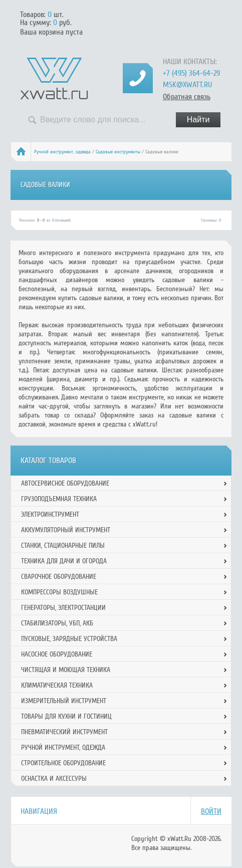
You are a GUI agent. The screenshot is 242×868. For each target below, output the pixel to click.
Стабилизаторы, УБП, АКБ (57, 623)
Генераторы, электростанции (63, 608)
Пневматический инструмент (64, 732)
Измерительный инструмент (64, 701)
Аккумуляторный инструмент (66, 530)
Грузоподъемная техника (59, 499)
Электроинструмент (50, 514)
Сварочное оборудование (59, 577)
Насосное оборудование (57, 654)
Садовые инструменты (118, 152)
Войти (211, 811)
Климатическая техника (57, 685)
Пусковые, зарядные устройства (69, 639)
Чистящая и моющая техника (66, 670)
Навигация (39, 811)
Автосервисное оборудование (65, 483)
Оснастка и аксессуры (54, 779)
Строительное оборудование (63, 763)
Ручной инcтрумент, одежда (62, 152)
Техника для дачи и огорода (64, 561)
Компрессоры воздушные (59, 592)
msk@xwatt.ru (187, 85)
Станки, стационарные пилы (63, 546)
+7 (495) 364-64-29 (191, 73)
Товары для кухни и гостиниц (66, 716)
